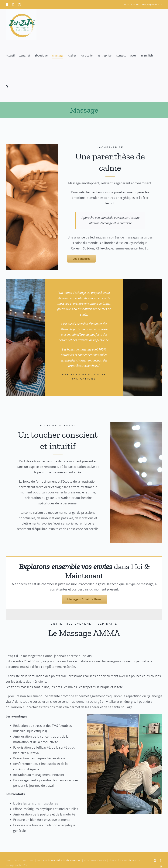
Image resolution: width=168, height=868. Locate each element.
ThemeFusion (74, 860)
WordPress (130, 860)
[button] (7, 87)
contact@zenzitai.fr (152, 4)
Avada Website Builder (49, 860)
